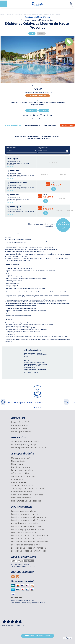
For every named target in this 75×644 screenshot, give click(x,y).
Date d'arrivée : (11, 148)
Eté (32, 33)
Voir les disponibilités (38, 96)
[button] (37, 119)
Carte (44, 110)
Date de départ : (43, 148)
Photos (31, 110)
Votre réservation (63, 225)
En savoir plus (17, 597)
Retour (67, 638)
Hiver (41, 33)
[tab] (13, 125)
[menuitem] (37, 422)
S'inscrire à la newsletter (38, 636)
